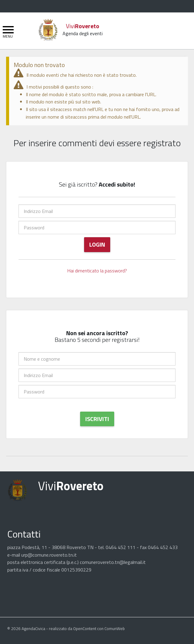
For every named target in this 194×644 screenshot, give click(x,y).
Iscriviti (97, 419)
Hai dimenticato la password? (97, 271)
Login (97, 244)
